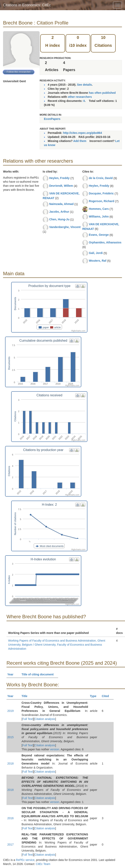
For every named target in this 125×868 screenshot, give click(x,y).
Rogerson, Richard (102, 201)
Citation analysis (45, 719)
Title (26, 696)
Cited (107, 696)
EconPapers (52, 119)
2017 (10, 845)
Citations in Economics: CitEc (27, 5)
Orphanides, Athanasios (105, 242)
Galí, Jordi (96, 253)
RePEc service (25, 860)
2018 (10, 763)
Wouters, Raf (98, 261)
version (55, 749)
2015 (10, 737)
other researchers (80, 97)
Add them (80, 141)
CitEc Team (43, 864)
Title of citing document (39, 674)
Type (95, 696)
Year (12, 674)
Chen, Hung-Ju (59, 219)
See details (84, 85)
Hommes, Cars (99, 209)
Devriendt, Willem (61, 186)
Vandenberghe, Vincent (65, 227)
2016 (10, 818)
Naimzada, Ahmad (61, 204)
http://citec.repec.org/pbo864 (82, 133)
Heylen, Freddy (59, 178)
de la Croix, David (101, 178)
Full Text (28, 719)
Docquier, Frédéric (101, 193)
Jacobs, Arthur (59, 212)
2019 (10, 711)
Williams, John (99, 216)
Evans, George (99, 235)
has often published (102, 93)
